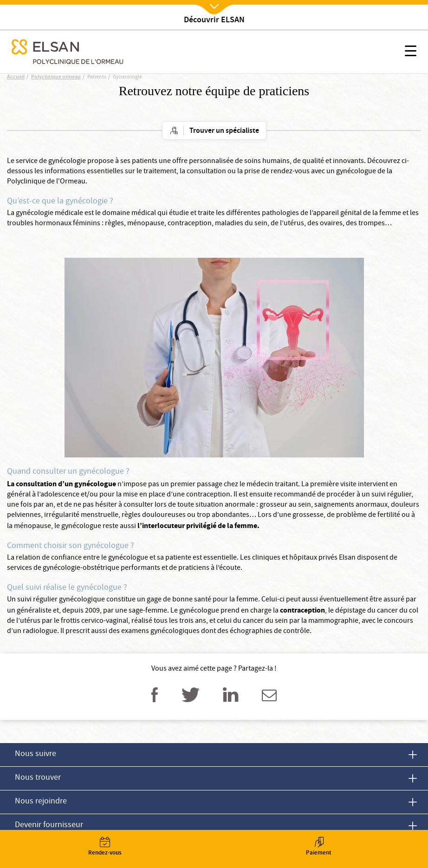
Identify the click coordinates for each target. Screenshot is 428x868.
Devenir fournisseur (49, 826)
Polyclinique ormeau (56, 77)
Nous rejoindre (41, 802)
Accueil (16, 77)
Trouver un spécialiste (224, 131)
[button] (411, 52)
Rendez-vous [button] (105, 847)
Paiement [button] (319, 847)
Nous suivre (36, 754)
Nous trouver (38, 778)
